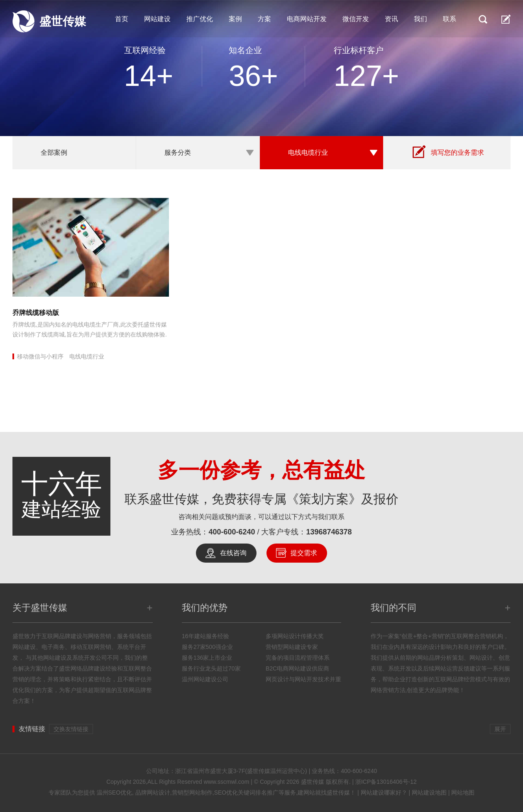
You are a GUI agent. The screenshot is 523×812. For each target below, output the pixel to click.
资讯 (391, 19)
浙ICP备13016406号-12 (386, 782)
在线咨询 (233, 553)
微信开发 (356, 19)
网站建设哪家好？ (384, 792)
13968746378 (329, 532)
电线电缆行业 (308, 152)
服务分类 (178, 152)
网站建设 (157, 19)
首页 (122, 19)
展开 (500, 729)
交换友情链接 (71, 729)
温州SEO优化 (115, 792)
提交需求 (304, 553)
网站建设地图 (429, 792)
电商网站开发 (307, 19)
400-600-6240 (232, 532)
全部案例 (54, 152)
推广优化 (200, 19)
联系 (450, 19)
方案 (264, 19)
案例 (235, 19)
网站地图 (463, 792)
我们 (420, 19)
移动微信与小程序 (40, 356)
